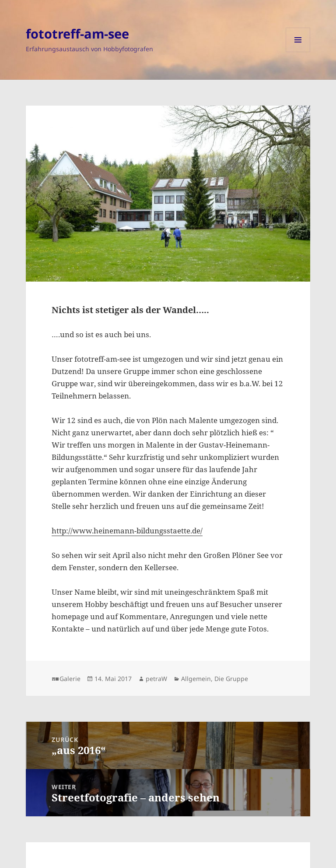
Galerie (70, 679)
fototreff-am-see (77, 34)
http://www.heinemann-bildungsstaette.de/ (127, 531)
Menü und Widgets (298, 52)
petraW (156, 679)
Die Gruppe (231, 679)
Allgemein (196, 679)
